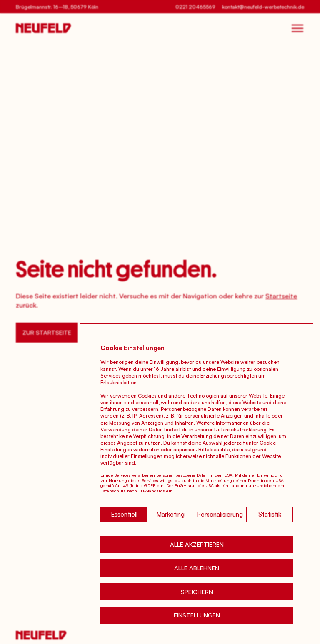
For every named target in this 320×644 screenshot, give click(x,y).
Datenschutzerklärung (240, 429)
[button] (197, 544)
